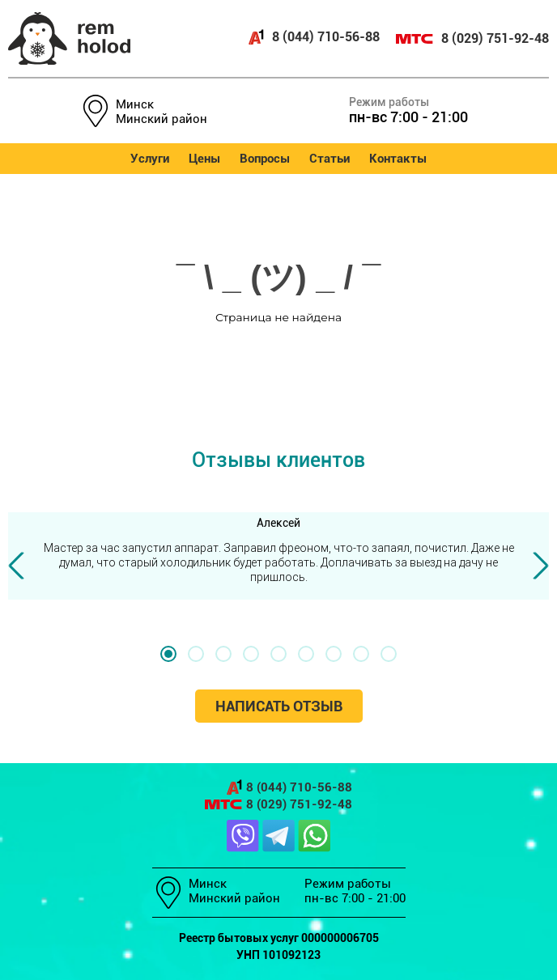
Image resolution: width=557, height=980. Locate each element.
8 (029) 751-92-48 (472, 38)
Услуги (150, 159)
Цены (204, 159)
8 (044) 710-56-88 (314, 37)
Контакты (398, 159)
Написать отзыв (279, 706)
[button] (168, 654)
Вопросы (265, 159)
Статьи (330, 159)
